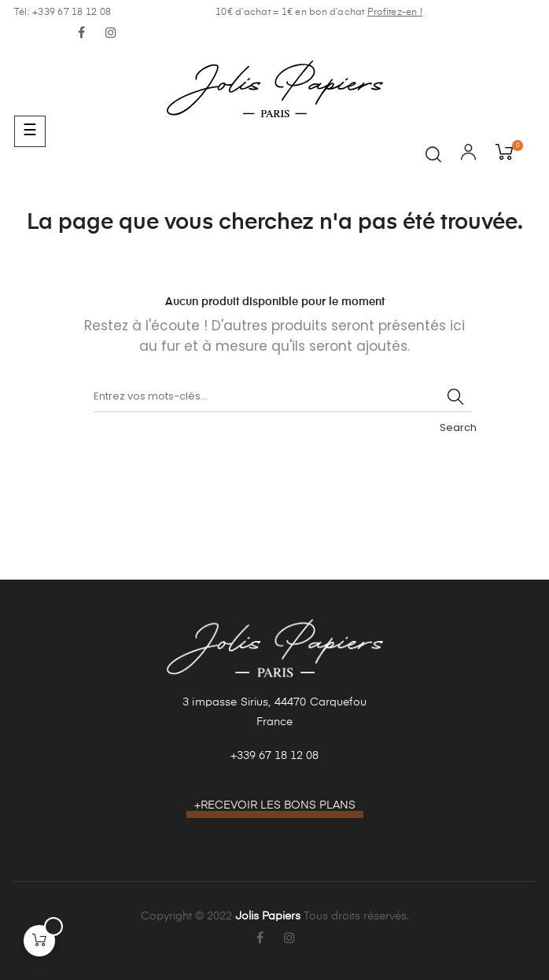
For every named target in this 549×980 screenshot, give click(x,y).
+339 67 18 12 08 (274, 756)
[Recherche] (282, 396)
